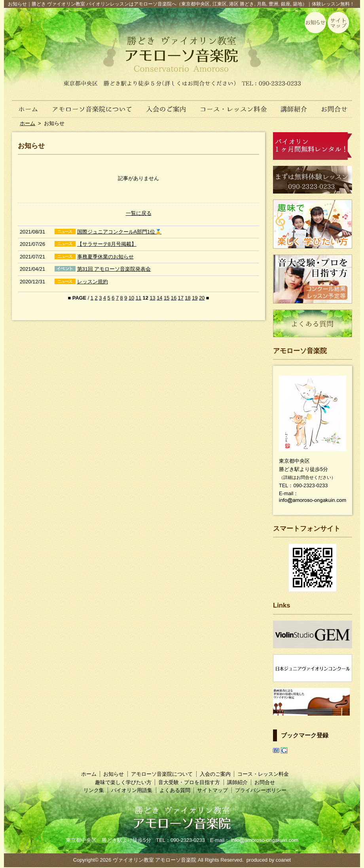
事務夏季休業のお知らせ (105, 257)
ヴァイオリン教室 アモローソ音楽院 (155, 860)
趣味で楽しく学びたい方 (123, 782)
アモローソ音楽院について (92, 105)
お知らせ (114, 774)
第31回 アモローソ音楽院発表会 (114, 269)
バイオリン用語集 (132, 790)
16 (174, 298)
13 (152, 298)
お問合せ (337, 105)
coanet (283, 860)
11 (138, 298)
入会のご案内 (167, 105)
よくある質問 (175, 790)
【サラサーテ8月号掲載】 (107, 244)
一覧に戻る (139, 213)
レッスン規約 (93, 282)
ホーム (25, 105)
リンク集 (94, 790)
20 (202, 298)
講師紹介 (294, 105)
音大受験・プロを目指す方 (189, 782)
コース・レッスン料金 (234, 105)
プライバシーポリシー (261, 790)
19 (195, 298)
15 (167, 298)
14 (159, 298)
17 (181, 298)
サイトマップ (212, 790)
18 (188, 298)
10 (131, 298)
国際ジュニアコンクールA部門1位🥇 (119, 232)
